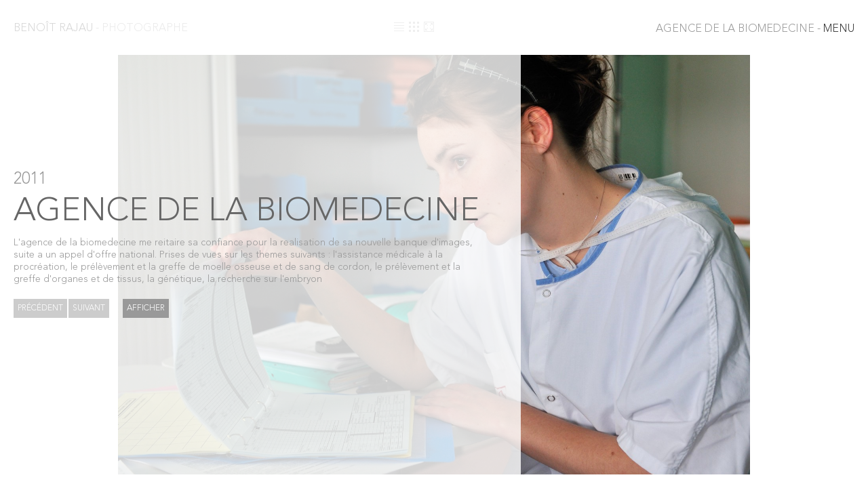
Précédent (40, 308)
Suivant (89, 308)
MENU (755, 29)
